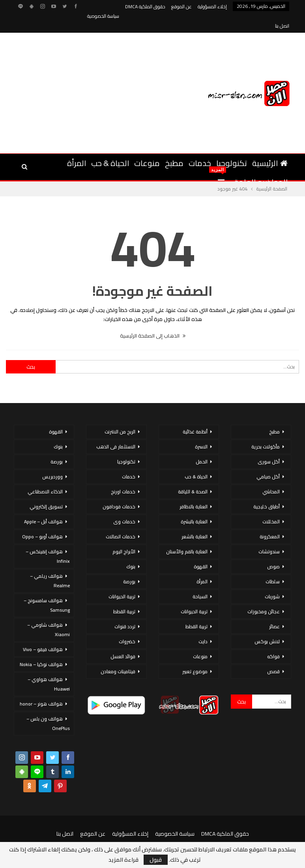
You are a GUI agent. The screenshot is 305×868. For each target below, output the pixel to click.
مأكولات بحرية (266, 428)
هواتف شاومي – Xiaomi (49, 611)
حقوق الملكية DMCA (145, 7)
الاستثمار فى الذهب (116, 428)
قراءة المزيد (123, 860)
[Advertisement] (80, 73)
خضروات (127, 623)
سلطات (273, 563)
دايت (203, 623)
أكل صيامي (268, 458)
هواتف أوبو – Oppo (42, 518)
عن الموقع (182, 7)
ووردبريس (52, 458)
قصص (273, 652)
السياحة (200, 578)
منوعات (147, 144)
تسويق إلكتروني (46, 488)
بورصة (129, 563)
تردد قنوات (125, 608)
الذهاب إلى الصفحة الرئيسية (153, 317)
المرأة (77, 144)
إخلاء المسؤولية (212, 7)
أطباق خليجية (267, 488)
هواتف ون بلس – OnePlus (48, 705)
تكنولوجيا (232, 144)
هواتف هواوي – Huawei (49, 665)
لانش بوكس (267, 623)
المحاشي (271, 473)
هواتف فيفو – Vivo (43, 630)
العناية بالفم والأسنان (187, 533)
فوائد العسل (123, 637)
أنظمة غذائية (195, 413)
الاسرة (201, 428)
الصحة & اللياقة (193, 473)
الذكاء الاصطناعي (45, 473)
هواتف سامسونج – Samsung (47, 586)
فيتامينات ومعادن (118, 652)
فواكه (273, 637)
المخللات (271, 503)
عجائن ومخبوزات (264, 593)
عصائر (274, 608)
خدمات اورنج (123, 473)
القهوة (201, 548)
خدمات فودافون (119, 488)
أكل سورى (269, 443)
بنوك (131, 548)
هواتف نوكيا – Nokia (41, 645)
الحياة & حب (110, 144)
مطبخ (174, 144)
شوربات (272, 578)
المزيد (112, 7)
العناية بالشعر (195, 518)
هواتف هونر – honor (41, 685)
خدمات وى (124, 503)
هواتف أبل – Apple (43, 503)
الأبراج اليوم (124, 533)
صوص (273, 548)
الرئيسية (270, 144)
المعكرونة (270, 518)
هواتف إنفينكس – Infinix (48, 537)
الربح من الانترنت (120, 413)
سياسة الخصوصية (175, 815)
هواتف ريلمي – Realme (50, 562)
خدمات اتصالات (121, 518)
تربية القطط (196, 608)
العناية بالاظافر (194, 488)
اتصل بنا (65, 815)
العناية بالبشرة (194, 503)
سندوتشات (269, 533)
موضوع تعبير (195, 652)
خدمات (200, 144)
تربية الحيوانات (194, 593)
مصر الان (73, 832)
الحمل (202, 443)
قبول (156, 860)
